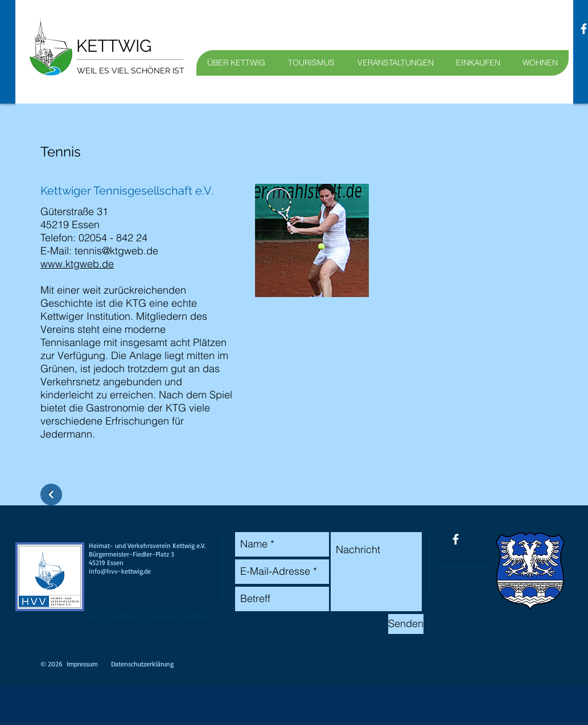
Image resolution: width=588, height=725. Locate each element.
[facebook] (456, 539)
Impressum (82, 664)
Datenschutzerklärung (142, 664)
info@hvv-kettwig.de (120, 571)
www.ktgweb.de (77, 264)
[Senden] (406, 624)
